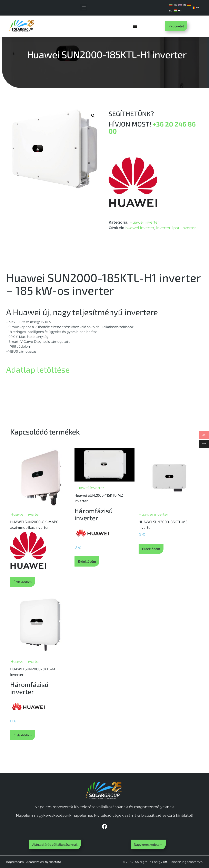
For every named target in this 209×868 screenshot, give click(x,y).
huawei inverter (140, 228)
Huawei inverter (144, 222)
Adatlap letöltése (38, 369)
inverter (163, 228)
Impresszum (15, 862)
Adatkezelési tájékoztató (44, 862)
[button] (84, 8)
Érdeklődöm (23, 582)
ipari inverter (184, 228)
